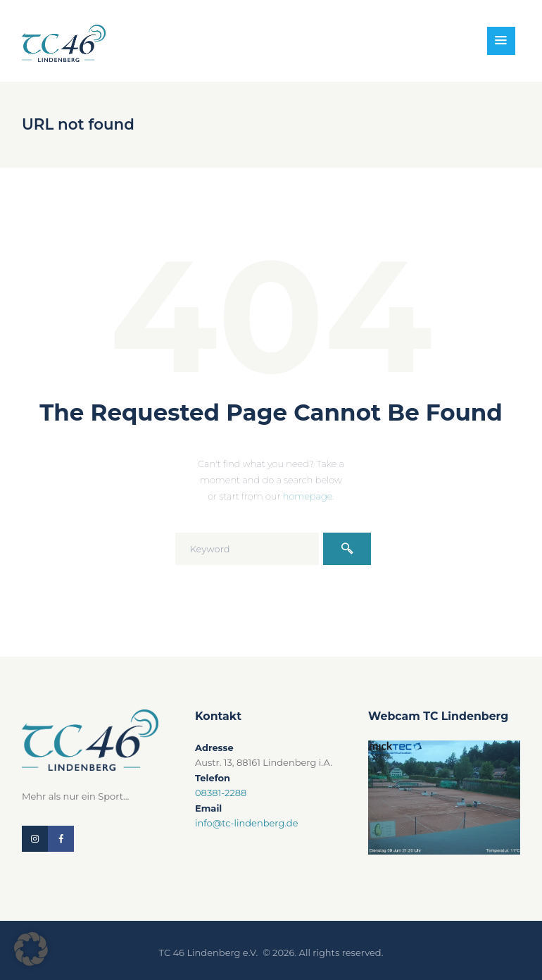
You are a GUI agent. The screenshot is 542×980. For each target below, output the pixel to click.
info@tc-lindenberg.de (247, 823)
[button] (31, 949)
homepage (308, 496)
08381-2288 (221, 793)
